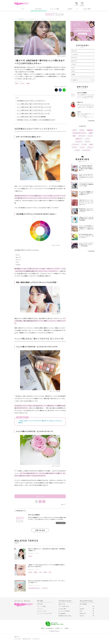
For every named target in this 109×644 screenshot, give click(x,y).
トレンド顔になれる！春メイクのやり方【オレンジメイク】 (34, 107)
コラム (73, 71)
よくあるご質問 (87, 9)
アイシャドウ (45, 588)
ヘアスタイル (79, 142)
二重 (50, 572)
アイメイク (21, 81)
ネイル (73, 68)
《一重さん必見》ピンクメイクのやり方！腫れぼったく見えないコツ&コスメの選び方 (40, 422)
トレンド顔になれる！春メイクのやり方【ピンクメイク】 (33, 104)
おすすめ (82, 130)
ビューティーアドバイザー (43, 613)
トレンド (22, 83)
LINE (81, 611)
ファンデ (82, 147)
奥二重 (45, 572)
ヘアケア (74, 64)
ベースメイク (75, 54)
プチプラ (87, 142)
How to (17, 83)
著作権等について (59, 628)
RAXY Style (38, 9)
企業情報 (42, 628)
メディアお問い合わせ (64, 606)
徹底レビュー (79, 139)
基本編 (91, 133)
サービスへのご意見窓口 (64, 611)
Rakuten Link (83, 613)
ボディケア (74, 61)
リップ (87, 139)
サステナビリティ (37, 639)
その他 (73, 74)
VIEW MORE (91, 121)
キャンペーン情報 (54, 9)
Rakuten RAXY (22, 4)
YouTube (82, 616)
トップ (22, 9)
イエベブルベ (75, 144)
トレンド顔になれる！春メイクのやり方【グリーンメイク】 (34, 110)
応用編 (28, 83)
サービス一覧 (17, 639)
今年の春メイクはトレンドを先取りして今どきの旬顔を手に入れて (36, 120)
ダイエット (90, 147)
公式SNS (70, 9)
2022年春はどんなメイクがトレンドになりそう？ (31, 101)
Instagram (82, 609)
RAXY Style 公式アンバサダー (34, 588)
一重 (40, 572)
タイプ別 (77, 150)
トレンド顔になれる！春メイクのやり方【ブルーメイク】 (33, 113)
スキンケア (74, 51)
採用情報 (67, 628)
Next (63, 504)
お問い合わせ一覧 (26, 639)
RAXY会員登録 (83, 604)
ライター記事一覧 (61, 523)
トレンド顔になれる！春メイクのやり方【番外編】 (32, 117)
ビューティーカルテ (42, 611)
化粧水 (91, 144)
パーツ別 (84, 144)
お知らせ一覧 (62, 604)
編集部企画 (90, 130)
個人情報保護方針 (50, 628)
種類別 (36, 572)
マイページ (40, 609)
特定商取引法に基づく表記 (65, 616)
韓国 (74, 136)
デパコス (75, 147)
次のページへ (40, 496)
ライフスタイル (86, 150)
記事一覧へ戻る (40, 530)
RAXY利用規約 (62, 613)
